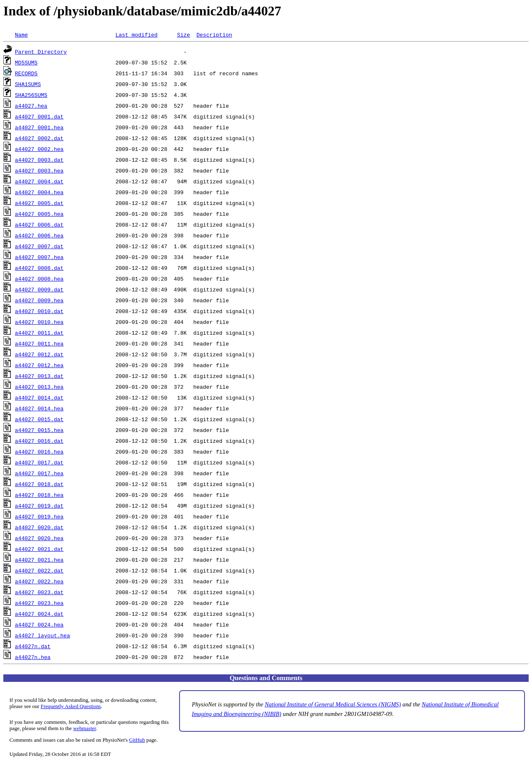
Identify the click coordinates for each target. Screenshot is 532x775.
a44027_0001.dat (39, 116)
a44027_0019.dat (39, 506)
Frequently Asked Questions (71, 706)
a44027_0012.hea (39, 365)
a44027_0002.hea (39, 149)
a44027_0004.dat (39, 181)
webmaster (85, 728)
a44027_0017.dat (39, 462)
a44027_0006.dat (39, 225)
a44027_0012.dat (39, 354)
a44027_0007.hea (39, 257)
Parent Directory (41, 52)
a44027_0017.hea (39, 473)
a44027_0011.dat (39, 333)
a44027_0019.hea (39, 516)
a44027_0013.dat (39, 376)
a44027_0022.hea (39, 581)
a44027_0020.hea (39, 538)
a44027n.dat (33, 646)
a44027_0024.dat (39, 614)
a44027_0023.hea (39, 603)
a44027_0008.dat (39, 268)
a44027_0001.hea (39, 127)
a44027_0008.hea (39, 279)
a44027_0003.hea (39, 170)
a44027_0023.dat (39, 592)
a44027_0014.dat (39, 397)
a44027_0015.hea (39, 430)
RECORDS (26, 73)
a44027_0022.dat (39, 570)
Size (183, 35)
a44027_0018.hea (39, 495)
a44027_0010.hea (39, 322)
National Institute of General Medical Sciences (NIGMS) (333, 704)
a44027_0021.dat (39, 549)
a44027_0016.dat (39, 441)
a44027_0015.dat (39, 419)
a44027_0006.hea (39, 235)
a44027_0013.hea (39, 387)
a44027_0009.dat (39, 289)
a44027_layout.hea (43, 635)
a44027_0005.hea (39, 214)
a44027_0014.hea (39, 408)
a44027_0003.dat (39, 160)
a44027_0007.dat (39, 246)
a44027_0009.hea (39, 300)
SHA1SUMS (28, 84)
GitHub (137, 740)
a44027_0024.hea (39, 624)
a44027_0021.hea (39, 560)
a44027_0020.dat (39, 527)
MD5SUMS (26, 62)
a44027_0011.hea (39, 343)
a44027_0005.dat (39, 203)
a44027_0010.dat (39, 311)
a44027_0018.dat (39, 484)
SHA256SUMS (31, 95)
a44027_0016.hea (39, 452)
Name (21, 35)
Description (214, 35)
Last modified (137, 35)
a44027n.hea (33, 657)
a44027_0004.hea (39, 192)
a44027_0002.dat (39, 138)
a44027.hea (31, 106)
